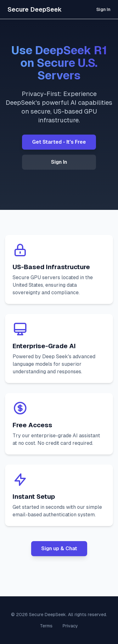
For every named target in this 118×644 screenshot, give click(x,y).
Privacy (70, 626)
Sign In (103, 9)
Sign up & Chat (59, 548)
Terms (46, 626)
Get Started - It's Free (59, 142)
